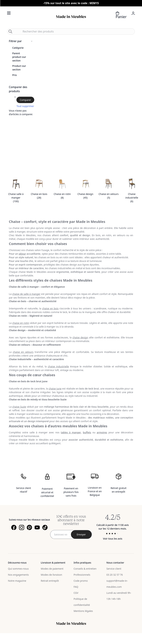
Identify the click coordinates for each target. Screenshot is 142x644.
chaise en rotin (21, 323)
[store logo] (71, 17)
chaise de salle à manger (26, 294)
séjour (22, 254)
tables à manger (71, 432)
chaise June (55, 389)
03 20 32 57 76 (115, 575)
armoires (102, 432)
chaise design (80, 337)
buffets (87, 432)
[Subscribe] (81, 534)
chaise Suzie (19, 407)
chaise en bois (50, 308)
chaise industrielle (58, 366)
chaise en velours (23, 352)
